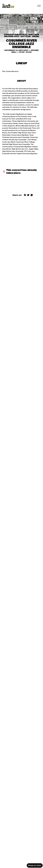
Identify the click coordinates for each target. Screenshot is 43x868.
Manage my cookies (35, 865)
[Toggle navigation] (39, 6)
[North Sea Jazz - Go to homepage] (8, 6)
